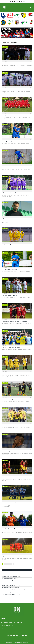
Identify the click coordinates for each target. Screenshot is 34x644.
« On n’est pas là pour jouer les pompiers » (12, 399)
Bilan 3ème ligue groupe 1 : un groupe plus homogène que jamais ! (16, 529)
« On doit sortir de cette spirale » (10, 219)
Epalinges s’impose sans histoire (10, 556)
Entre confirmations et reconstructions (12, 425)
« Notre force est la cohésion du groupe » (12, 347)
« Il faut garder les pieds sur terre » (11, 141)
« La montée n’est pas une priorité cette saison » (14, 373)
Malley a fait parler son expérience (11, 245)
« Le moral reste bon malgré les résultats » (12, 193)
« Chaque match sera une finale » (10, 115)
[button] (31, 8)
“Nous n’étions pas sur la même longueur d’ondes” (14, 451)
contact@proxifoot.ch (8, 625)
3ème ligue (5, 47)
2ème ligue (5, 279)
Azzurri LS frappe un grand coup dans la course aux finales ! (16, 167)
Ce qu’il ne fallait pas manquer (10, 295)
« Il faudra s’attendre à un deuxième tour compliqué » (15, 321)
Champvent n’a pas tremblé (9, 503)
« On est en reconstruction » (9, 89)
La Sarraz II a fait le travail (9, 63)
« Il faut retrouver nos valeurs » (10, 269)
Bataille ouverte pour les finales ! (10, 477)
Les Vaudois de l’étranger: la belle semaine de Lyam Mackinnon (14, 590)
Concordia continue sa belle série (8, 594)
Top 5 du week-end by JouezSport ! (9, 576)
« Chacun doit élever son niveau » (8, 585)
